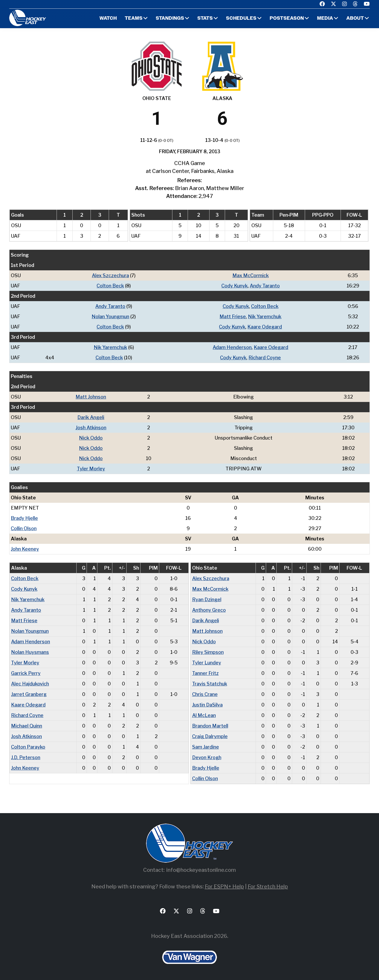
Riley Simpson (208, 652)
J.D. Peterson (26, 757)
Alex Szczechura (110, 275)
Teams (134, 19)
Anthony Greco (209, 610)
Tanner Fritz (205, 673)
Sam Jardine (206, 747)
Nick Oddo (91, 438)
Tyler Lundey (207, 663)
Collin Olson (24, 528)
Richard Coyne (265, 358)
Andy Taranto (265, 286)
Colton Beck (110, 286)
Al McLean (204, 715)
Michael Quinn (27, 726)
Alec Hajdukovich (30, 684)
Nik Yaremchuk (265, 317)
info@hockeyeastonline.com (201, 870)
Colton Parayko (28, 747)
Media (325, 19)
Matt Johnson (91, 397)
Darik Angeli (91, 417)
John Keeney (25, 549)
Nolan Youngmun (110, 317)
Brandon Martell (210, 726)
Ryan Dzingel (207, 600)
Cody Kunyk (235, 286)
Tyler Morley (91, 469)
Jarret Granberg (29, 694)
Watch (108, 19)
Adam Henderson (232, 347)
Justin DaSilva (207, 705)
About (355, 19)
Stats (205, 19)
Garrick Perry (26, 673)
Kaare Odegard (265, 327)
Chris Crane (205, 694)
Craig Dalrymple (210, 736)
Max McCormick (251, 275)
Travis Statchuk (210, 684)
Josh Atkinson (91, 428)
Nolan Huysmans (30, 652)
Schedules (241, 19)
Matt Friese (233, 317)
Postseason (287, 19)
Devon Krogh (207, 757)
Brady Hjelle (24, 518)
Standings (170, 19)
